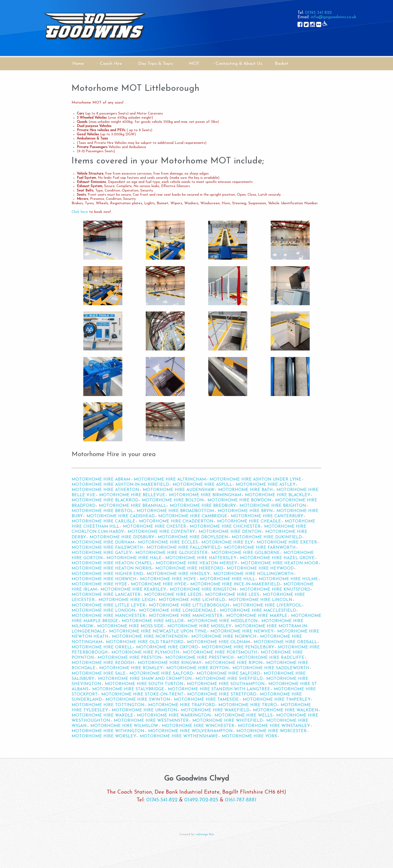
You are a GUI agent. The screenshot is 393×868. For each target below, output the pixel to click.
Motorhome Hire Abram (101, 480)
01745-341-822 (162, 800)
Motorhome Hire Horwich (104, 579)
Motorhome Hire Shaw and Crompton (145, 679)
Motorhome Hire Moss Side (130, 626)
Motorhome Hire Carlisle (103, 521)
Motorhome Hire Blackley (278, 495)
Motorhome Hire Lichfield (192, 600)
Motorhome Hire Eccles (168, 542)
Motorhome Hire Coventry (161, 532)
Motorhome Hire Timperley (277, 700)
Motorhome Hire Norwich (224, 637)
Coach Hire (111, 64)
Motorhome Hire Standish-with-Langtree (219, 689)
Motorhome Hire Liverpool (267, 605)
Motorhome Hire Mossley (199, 626)
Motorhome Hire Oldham (218, 642)
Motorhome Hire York (249, 736)
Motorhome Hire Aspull (202, 485)
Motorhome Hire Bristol (102, 511)
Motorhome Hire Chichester (225, 527)
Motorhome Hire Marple (257, 616)
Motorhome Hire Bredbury (203, 506)
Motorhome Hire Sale (99, 674)
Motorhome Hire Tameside (206, 700)
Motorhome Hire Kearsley (133, 590)
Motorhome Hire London (103, 611)
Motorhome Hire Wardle (102, 716)
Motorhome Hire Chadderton (176, 521)
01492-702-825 (201, 800)
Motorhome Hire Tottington (108, 705)
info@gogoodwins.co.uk (334, 17)
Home (78, 64)
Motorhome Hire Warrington (174, 716)
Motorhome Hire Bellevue (132, 495)
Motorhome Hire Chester (154, 527)
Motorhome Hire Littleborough (189, 605)
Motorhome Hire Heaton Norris (112, 569)
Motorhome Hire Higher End (107, 574)
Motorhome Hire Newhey (242, 631)
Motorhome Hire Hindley (178, 574)
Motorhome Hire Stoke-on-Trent (142, 694)
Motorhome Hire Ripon (234, 663)
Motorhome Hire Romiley (131, 668)
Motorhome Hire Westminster (151, 721)
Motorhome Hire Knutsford (275, 590)
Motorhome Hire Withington (108, 731)
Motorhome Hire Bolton (173, 500)
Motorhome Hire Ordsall (285, 642)
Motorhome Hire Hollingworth (253, 574)
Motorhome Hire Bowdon (239, 500)
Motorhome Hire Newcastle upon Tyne (158, 631)
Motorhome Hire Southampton (226, 684)
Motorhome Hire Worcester (271, 731)
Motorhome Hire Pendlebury (238, 647)
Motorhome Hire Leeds (173, 595)
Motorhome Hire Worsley (104, 736)
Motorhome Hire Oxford (167, 647)
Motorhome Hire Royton (198, 668)
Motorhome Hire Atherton (105, 490)
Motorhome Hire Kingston (203, 590)
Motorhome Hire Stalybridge (128, 689)
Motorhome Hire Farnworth (260, 548)
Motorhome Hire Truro (248, 705)
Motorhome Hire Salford (161, 674)
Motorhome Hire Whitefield (227, 721)
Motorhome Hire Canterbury (267, 516)
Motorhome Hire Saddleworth (271, 668)
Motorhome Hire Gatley (102, 553)
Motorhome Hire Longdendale (178, 611)
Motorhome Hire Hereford (189, 569)
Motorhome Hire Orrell (102, 647)
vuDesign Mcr (205, 835)
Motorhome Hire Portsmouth (220, 653)
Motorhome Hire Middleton (223, 621)
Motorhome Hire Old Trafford (145, 642)
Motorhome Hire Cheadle (249, 521)
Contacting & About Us (239, 64)
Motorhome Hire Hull (227, 579)
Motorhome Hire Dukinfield (267, 537)
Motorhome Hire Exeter (287, 542)
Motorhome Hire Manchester (108, 616)
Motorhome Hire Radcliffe (271, 658)
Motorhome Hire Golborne (246, 553)
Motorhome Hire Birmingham (205, 495)
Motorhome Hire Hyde (99, 584)
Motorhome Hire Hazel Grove (277, 558)
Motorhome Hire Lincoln (260, 600)
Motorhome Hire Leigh (127, 600)
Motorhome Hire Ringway (170, 663)
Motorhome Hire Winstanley (274, 726)
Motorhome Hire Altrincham (170, 480)
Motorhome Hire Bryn (245, 511)
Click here (80, 212)
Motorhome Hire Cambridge (193, 516)
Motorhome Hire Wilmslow (124, 726)
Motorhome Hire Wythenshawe (179, 736)
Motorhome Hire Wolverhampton (190, 731)
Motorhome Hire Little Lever (108, 605)
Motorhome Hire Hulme (288, 579)
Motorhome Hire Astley (266, 485)
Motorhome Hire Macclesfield (258, 611)
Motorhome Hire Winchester (198, 726)
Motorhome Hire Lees (232, 595)
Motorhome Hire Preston (130, 658)
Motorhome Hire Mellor (153, 621)
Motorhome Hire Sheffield (229, 679)
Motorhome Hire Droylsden (193, 537)
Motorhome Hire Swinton (138, 700)
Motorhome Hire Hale (134, 558)
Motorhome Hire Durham (103, 542)
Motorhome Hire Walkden (286, 710)
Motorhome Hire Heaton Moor (280, 563)
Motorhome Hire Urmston (144, 710)
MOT (194, 64)
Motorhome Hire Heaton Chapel (112, 563)
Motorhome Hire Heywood (260, 569)
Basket (282, 64)
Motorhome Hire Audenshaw (179, 490)
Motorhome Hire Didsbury (122, 537)
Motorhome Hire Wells (243, 716)
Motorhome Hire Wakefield (215, 710)
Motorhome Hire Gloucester (172, 553)
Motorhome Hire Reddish (103, 663)
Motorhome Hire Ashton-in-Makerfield (120, 485)
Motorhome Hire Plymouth (145, 653)
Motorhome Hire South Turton (144, 684)
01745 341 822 (318, 13)
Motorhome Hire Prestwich (199, 658)
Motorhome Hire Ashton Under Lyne (255, 480)
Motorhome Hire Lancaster (106, 595)
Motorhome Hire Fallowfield (183, 548)
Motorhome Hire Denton (230, 532)
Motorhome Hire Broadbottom (175, 511)
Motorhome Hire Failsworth (107, 548)
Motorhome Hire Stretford (222, 694)
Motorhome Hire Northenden (150, 637)
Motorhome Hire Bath (245, 490)
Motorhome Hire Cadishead (121, 516)
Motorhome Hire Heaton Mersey (196, 563)
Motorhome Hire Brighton (273, 506)
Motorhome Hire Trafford (181, 705)
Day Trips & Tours (156, 64)
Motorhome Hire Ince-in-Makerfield (235, 584)
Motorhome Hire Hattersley (201, 558)
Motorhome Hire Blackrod (105, 500)
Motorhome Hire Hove (168, 579)
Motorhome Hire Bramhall (132, 506)
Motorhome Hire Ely (227, 542)
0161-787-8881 (241, 800)
